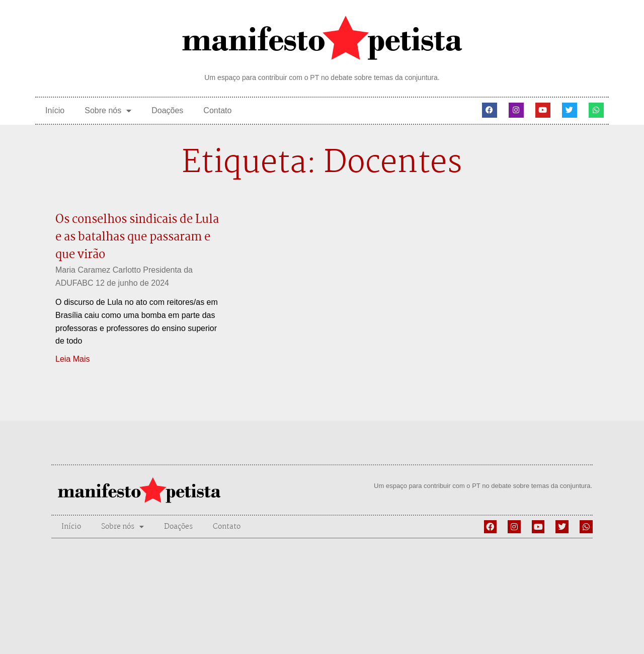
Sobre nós (108, 111)
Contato (217, 110)
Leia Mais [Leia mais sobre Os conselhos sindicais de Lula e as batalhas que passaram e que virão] (72, 359)
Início (55, 110)
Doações (167, 110)
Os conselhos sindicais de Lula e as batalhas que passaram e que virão (137, 237)
